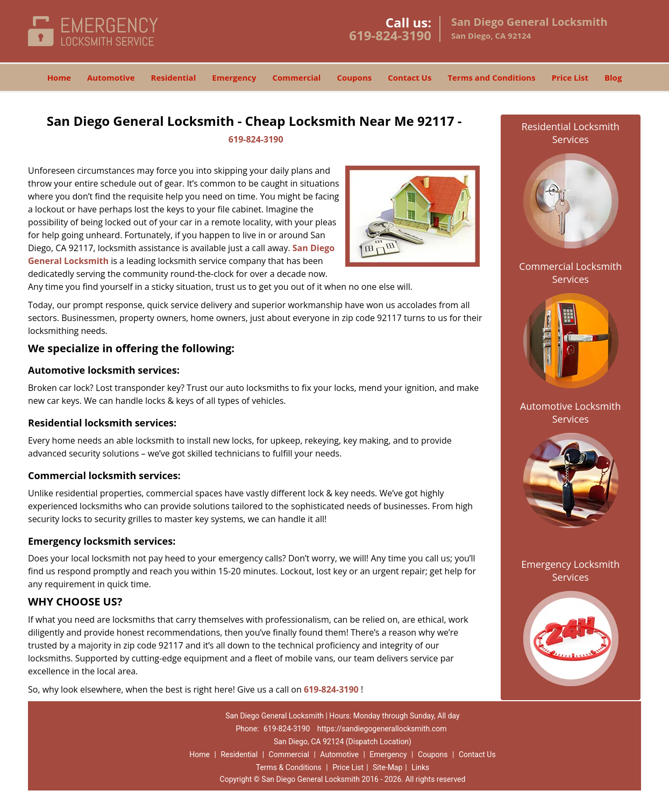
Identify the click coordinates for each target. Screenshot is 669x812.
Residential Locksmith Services (571, 133)
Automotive (111, 77)
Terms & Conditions (289, 767)
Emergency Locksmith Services (570, 571)
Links (420, 767)
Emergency (234, 77)
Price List (570, 77)
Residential (174, 77)
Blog (613, 77)
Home (59, 77)
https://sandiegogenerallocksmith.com (382, 729)
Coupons (354, 77)
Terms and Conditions (491, 77)
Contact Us (410, 77)
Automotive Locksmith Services (570, 412)
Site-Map (387, 767)
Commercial (297, 77)
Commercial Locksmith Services (570, 273)
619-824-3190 (390, 35)
